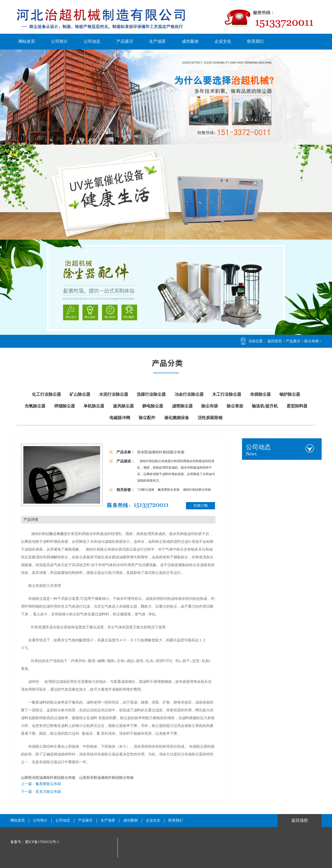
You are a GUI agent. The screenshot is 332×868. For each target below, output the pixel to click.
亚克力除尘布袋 (48, 792)
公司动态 (92, 41)
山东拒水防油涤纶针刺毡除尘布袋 (106, 778)
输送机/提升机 (265, 406)
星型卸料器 (297, 406)
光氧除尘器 (35, 406)
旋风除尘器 (123, 406)
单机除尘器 (94, 406)
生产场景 (157, 41)
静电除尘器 (153, 406)
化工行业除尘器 (46, 394)
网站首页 (27, 41)
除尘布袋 (312, 341)
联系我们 (255, 41)
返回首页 (275, 341)
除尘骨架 (235, 406)
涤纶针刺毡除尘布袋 (197, 490)
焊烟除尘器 (65, 406)
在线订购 (200, 506)
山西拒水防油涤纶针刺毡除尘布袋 (48, 778)
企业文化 (223, 41)
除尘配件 (147, 418)
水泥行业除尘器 (114, 394)
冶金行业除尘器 (189, 394)
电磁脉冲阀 (120, 418)
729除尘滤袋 (146, 490)
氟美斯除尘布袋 (169, 490)
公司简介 (59, 41)
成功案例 (190, 41)
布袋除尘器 (260, 394)
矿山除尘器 (80, 394)
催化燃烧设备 (177, 418)
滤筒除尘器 (182, 406)
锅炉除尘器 (290, 394)
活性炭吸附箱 (210, 418)
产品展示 (125, 41)
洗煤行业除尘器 (151, 394)
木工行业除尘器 (227, 394)
